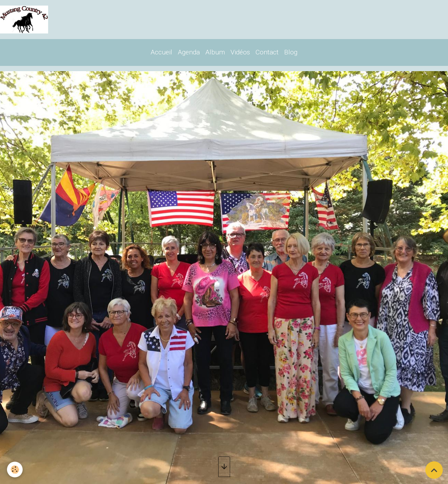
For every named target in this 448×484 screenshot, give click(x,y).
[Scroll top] (434, 470)
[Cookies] (15, 470)
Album (215, 52)
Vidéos (240, 52)
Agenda (189, 52)
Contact (267, 52)
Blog (291, 52)
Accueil (161, 52)
